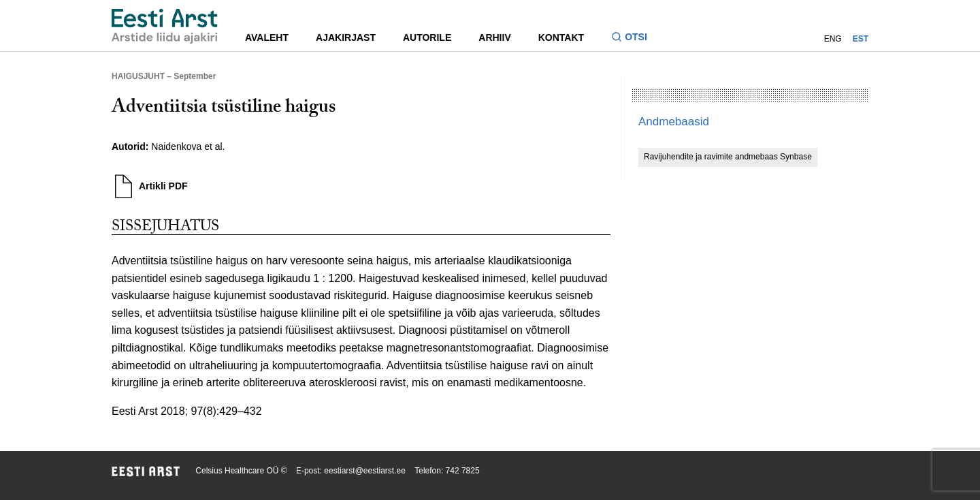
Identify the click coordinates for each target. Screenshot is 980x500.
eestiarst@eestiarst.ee (365, 471)
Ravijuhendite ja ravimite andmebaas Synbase (728, 157)
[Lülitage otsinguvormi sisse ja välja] (635, 38)
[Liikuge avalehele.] (165, 26)
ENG (833, 39)
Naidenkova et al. (188, 146)
